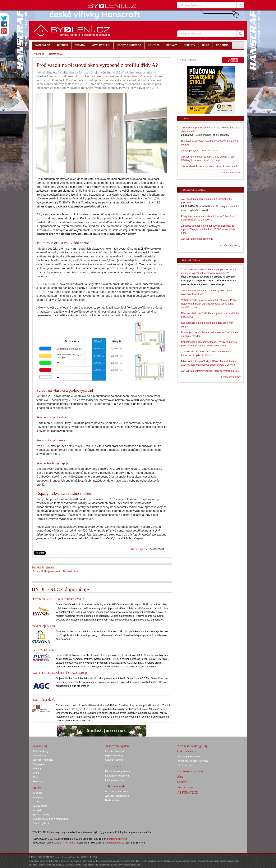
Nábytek (37, 810)
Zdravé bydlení (41, 823)
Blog (180, 777)
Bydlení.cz (38, 54)
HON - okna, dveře (43, 700)
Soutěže (182, 782)
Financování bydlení (117, 746)
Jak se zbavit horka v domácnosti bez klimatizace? (209, 166)
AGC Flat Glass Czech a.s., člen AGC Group (59, 673)
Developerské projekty (118, 771)
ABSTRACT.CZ (188, 792)
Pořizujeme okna (51, 571)
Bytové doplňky (41, 815)
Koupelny (38, 797)
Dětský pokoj (39, 806)
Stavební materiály (43, 760)
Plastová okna (71, 571)
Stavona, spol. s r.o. (44, 626)
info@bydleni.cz (118, 839)
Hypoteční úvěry (114, 756)
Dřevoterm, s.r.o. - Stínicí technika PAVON (58, 599)
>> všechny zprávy (230, 377)
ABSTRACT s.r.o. (66, 843)
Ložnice (37, 801)
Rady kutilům (112, 800)
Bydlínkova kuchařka (190, 771)
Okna (36, 571)
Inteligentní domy (115, 780)
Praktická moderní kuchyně (193, 761)
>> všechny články (230, 173)
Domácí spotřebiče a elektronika (50, 819)
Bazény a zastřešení (117, 792)
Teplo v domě (185, 765)
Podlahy (37, 768)
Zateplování (39, 764)
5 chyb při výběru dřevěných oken (200, 151)
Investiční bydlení (115, 751)
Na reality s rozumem (117, 776)
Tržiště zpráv (139, 549)
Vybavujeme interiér (189, 757)
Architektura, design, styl (193, 746)
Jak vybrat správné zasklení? (197, 239)
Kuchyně (37, 793)
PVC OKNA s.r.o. (43, 650)
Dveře (36, 773)
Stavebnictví (39, 746)
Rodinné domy (40, 751)
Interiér (36, 788)
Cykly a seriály (187, 751)
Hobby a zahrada (115, 786)
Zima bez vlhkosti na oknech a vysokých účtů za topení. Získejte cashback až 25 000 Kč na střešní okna (209, 229)
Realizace (38, 781)
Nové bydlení (113, 766)
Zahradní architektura (117, 796)
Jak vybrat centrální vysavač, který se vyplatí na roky (210, 371)
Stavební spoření (115, 760)
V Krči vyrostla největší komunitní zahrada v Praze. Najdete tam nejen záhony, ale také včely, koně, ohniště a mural (209, 304)
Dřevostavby (39, 756)
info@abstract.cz (115, 843)
